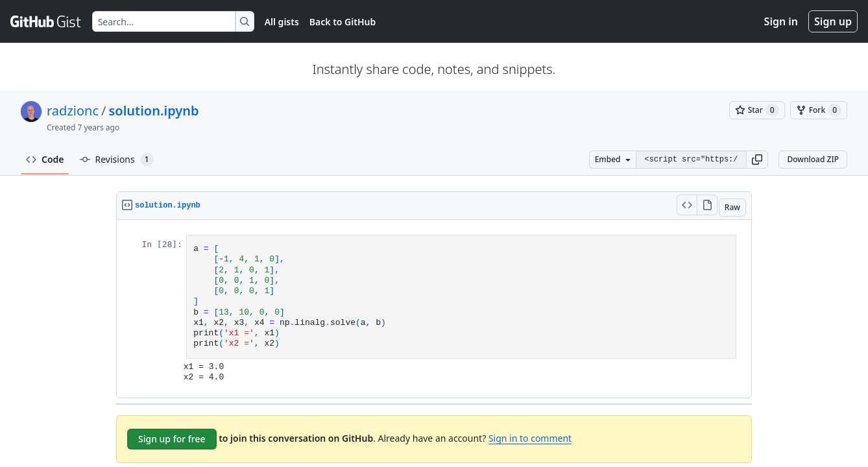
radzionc (73, 111)
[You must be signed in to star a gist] (757, 110)
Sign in (781, 21)
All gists (282, 22)
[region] (434, 309)
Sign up (833, 21)
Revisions (117, 160)
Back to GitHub (343, 22)
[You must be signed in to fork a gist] (819, 110)
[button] (757, 160)
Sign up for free (172, 439)
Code (45, 159)
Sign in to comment (530, 438)
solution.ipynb (153, 111)
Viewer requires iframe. (434, 309)
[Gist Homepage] (46, 21)
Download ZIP (813, 159)
